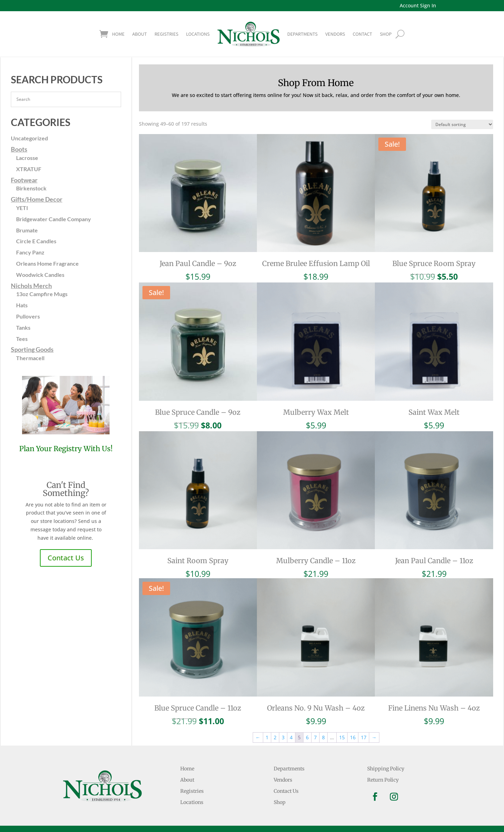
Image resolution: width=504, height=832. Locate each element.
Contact (362, 34)
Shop (280, 802)
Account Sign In (418, 5)
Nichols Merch (31, 286)
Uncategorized (29, 138)
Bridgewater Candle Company (54, 219)
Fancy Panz (30, 252)
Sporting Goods (32, 349)
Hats (22, 305)
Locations (198, 34)
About (139, 34)
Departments (303, 34)
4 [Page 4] (291, 737)
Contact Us (66, 558)
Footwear (24, 180)
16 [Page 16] (353, 737)
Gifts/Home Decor (37, 199)
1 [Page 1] (267, 737)
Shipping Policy (386, 769)
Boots (19, 149)
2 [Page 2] (275, 737)
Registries (166, 34)
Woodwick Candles (40, 275)
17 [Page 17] (364, 737)
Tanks (23, 327)
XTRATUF (29, 169)
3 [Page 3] (283, 737)
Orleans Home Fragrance (47, 263)
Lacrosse (27, 158)
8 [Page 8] (323, 737)
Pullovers (28, 316)
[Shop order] (462, 124)
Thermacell (30, 358)
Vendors (335, 34)
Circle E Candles (36, 241)
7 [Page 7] (315, 737)
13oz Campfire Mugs (42, 294)
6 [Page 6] (307, 737)
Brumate (27, 230)
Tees (22, 339)
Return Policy (383, 780)
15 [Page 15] (342, 737)
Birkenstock (31, 188)
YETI (22, 208)
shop (386, 34)
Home (118, 34)
